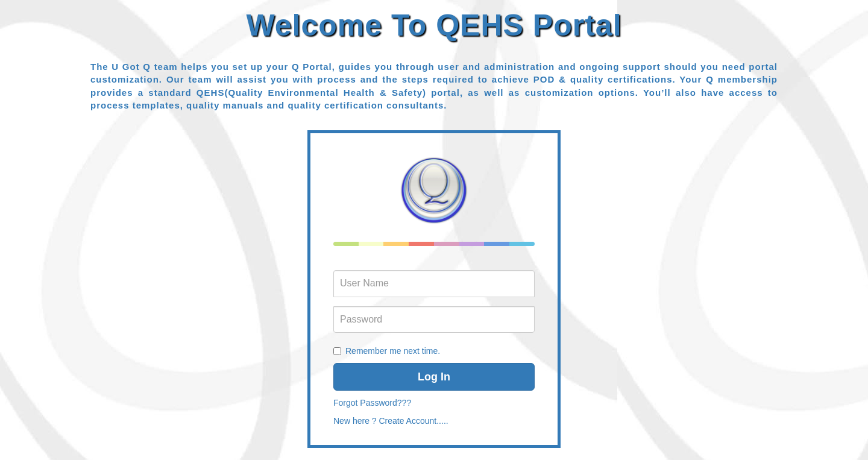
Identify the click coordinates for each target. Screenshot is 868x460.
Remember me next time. (393, 351)
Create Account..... (413, 421)
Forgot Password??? (372, 403)
